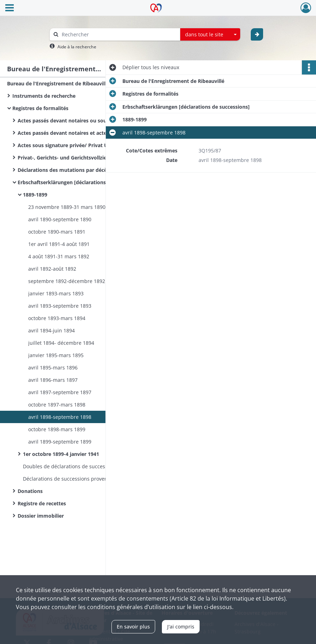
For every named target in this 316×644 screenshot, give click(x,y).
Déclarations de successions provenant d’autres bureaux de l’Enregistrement (93, 479)
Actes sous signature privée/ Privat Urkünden (73, 145)
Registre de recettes (42, 503)
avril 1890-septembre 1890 (60, 219)
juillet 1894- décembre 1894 (61, 343)
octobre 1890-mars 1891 (57, 232)
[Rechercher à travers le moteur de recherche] (119, 34)
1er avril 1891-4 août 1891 (59, 244)
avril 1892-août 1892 (52, 269)
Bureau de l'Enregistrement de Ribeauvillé (58, 83)
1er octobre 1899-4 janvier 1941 (61, 454)
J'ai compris (181, 627)
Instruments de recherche (44, 96)
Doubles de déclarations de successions (70, 466)
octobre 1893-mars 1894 (57, 318)
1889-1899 (35, 195)
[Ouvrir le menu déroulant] (10, 8)
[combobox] (210, 35)
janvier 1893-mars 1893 (56, 293)
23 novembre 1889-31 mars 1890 (67, 207)
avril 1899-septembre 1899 (60, 442)
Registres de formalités (40, 108)
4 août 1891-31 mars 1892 (59, 256)
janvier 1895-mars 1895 (56, 355)
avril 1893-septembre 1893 (60, 306)
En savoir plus (133, 627)
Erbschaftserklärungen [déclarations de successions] (81, 182)
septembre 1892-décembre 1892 (67, 281)
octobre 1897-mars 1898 (57, 405)
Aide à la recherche (77, 47)
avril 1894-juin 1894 (51, 330)
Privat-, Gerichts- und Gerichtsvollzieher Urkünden (79, 158)
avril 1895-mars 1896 (53, 368)
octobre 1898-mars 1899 (57, 429)
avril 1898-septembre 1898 (60, 417)
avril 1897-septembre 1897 (60, 392)
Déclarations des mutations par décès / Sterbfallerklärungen (88, 170)
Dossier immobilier (41, 516)
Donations (30, 491)
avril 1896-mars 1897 (53, 380)
